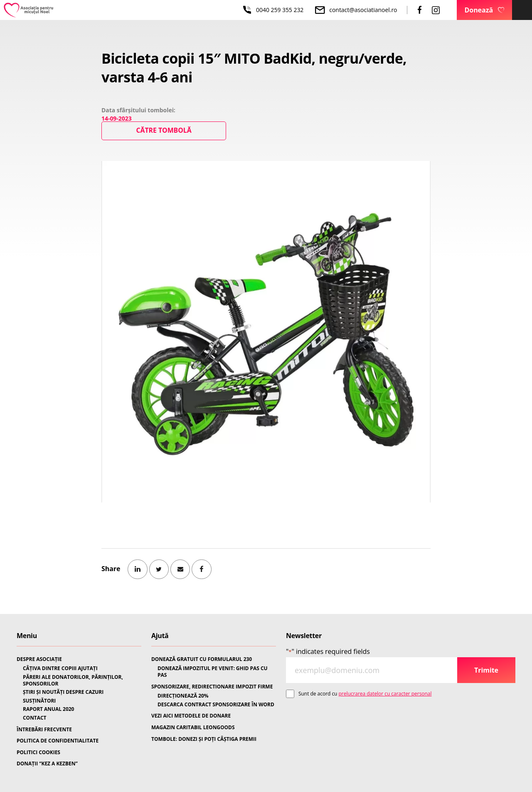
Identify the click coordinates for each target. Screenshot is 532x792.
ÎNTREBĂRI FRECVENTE (44, 730)
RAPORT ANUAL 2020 (48, 709)
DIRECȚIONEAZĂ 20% (183, 696)
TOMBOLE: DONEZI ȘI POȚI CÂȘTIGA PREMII (204, 739)
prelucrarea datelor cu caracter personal (385, 694)
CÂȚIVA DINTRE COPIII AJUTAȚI (60, 668)
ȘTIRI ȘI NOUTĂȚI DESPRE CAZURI (63, 692)
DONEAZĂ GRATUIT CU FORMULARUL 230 (202, 659)
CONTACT (35, 718)
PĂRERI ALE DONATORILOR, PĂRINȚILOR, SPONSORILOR (73, 680)
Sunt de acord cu (365, 694)
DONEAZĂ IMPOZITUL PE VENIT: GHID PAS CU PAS (213, 672)
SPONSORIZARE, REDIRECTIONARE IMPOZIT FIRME (212, 687)
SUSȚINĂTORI (39, 701)
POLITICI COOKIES (38, 752)
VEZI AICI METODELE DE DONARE (191, 716)
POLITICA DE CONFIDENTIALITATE (58, 741)
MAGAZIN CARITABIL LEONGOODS (193, 728)
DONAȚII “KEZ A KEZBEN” (47, 764)
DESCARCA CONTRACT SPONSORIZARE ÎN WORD (216, 705)
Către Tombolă (164, 130)
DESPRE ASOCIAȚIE (39, 659)
